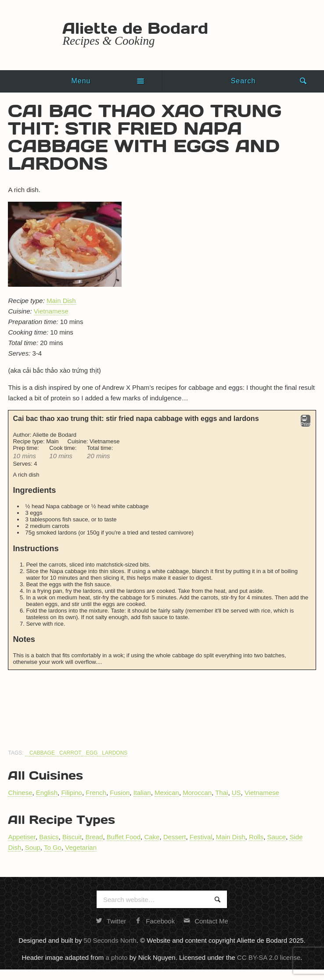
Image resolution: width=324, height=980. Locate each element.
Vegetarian (81, 847)
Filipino (72, 793)
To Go (53, 847)
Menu (81, 81)
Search (243, 81)
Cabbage (42, 753)
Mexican (167, 793)
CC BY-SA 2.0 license (269, 957)
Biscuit (72, 837)
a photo (116, 957)
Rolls (256, 837)
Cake (152, 837)
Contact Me (206, 921)
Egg (92, 753)
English (47, 793)
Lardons (115, 753)
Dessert (175, 837)
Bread (94, 837)
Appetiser (22, 837)
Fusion (120, 793)
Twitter (111, 921)
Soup (33, 847)
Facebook (155, 921)
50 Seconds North (110, 940)
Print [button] (306, 421)
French (96, 793)
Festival (201, 837)
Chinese (20, 793)
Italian (142, 793)
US (236, 793)
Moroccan (197, 793)
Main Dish (61, 301)
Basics (49, 837)
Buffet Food (124, 837)
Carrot (70, 753)
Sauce (277, 837)
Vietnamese (51, 311)
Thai (221, 793)
